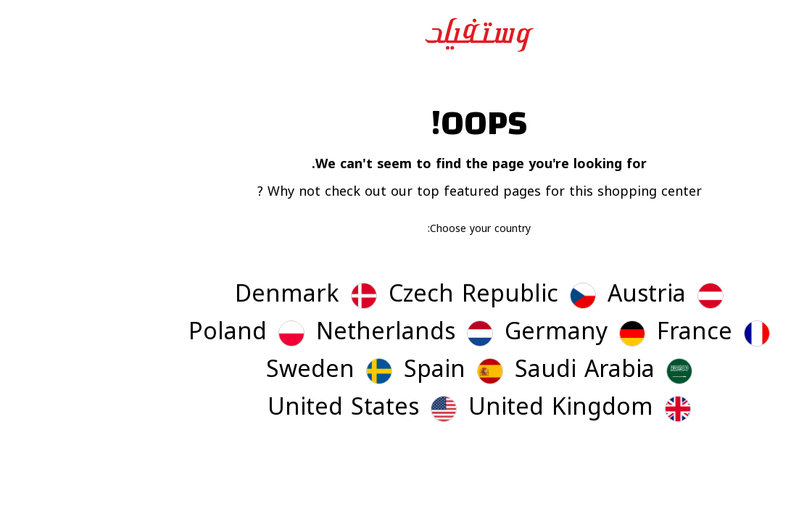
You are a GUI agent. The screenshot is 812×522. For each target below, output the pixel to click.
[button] (592, 296)
